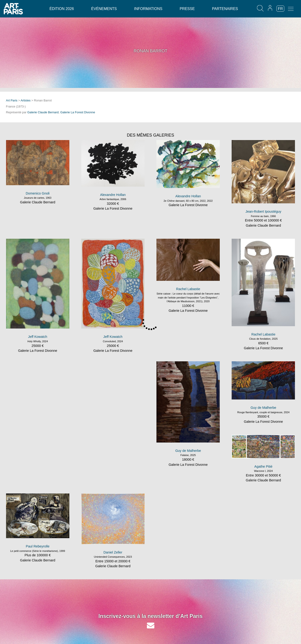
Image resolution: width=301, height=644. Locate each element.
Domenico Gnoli (37, 193)
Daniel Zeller (113, 552)
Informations (148, 9)
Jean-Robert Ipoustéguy (264, 211)
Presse (187, 9)
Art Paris (12, 100)
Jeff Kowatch (38, 337)
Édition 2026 (62, 9)
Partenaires (225, 9)
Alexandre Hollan (113, 195)
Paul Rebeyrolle (38, 546)
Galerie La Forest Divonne (78, 112)
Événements (104, 9)
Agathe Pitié (264, 466)
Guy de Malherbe (188, 451)
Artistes (26, 100)
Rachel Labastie (188, 289)
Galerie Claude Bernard (43, 112)
